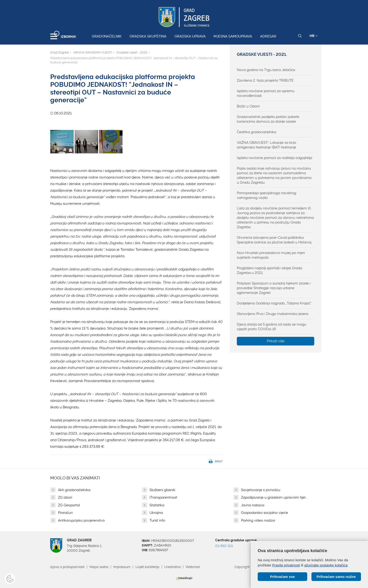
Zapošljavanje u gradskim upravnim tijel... (274, 497)
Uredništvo (172, 567)
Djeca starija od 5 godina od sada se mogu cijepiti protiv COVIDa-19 (272, 327)
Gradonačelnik (107, 36)
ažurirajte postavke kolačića (326, 565)
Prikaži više (276, 341)
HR (314, 36)
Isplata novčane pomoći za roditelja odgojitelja (274, 158)
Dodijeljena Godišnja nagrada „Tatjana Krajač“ (274, 303)
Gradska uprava (190, 36)
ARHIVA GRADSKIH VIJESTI (93, 52)
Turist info (157, 520)
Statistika (157, 505)
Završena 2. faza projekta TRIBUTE (265, 80)
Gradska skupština (148, 36)
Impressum (122, 567)
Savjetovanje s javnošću (261, 490)
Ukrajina (156, 513)
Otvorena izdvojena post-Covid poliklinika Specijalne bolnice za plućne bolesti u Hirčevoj (274, 240)
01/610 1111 (224, 546)
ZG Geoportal (69, 505)
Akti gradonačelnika (74, 490)
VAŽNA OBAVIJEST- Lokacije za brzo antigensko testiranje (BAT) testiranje (266, 145)
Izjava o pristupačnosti (67, 567)
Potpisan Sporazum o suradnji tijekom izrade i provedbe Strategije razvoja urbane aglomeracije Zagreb (274, 288)
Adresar (268, 36)
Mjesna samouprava (233, 36)
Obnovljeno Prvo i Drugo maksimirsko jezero (273, 314)
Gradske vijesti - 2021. (132, 52)
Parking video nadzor (258, 520)
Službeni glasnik (162, 490)
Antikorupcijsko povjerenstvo (81, 520)
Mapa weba (99, 567)
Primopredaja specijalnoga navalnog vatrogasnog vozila (266, 195)
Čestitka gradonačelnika (257, 132)
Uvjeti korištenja (147, 567)
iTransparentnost (163, 497)
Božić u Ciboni (248, 106)
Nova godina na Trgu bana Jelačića (266, 70)
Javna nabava (253, 505)
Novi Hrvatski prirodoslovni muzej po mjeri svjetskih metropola (271, 255)
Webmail (193, 567)
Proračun (65, 513)
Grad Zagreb (59, 52)
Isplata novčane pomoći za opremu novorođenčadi (266, 93)
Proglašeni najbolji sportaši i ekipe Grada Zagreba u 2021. (269, 270)
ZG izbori (65, 497)
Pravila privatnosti (286, 565)
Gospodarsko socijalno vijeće (264, 513)
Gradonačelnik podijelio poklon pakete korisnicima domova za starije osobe (268, 119)
